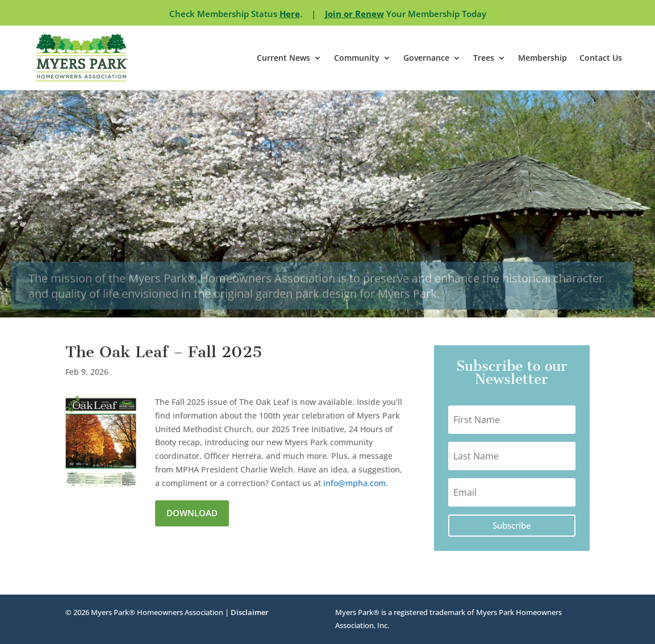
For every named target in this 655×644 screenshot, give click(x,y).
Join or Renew (354, 14)
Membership (543, 58)
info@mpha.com (354, 483)
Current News (283, 58)
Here (290, 14)
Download (192, 513)
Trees (484, 58)
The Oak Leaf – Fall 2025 (164, 352)
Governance (426, 58)
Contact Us (601, 58)
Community (357, 58)
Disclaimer (250, 612)
